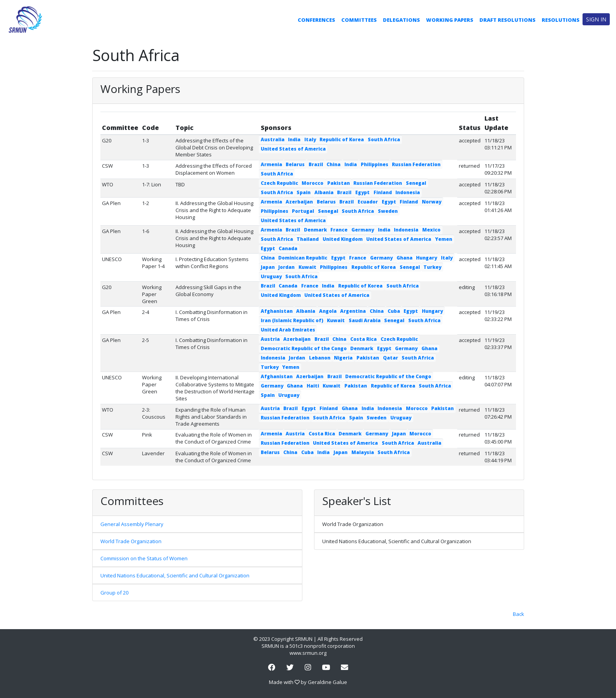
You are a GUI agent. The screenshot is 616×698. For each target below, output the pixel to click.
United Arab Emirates (288, 330)
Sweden (388, 211)
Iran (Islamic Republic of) (292, 320)
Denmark (315, 230)
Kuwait (307, 267)
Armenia (271, 164)
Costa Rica (363, 339)
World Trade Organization (131, 541)
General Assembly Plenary (132, 524)
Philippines (375, 164)
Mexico (431, 230)
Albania (324, 192)
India (294, 139)
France (339, 230)
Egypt (362, 192)
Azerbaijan (299, 202)
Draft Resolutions (507, 20)
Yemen (444, 239)
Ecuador (368, 202)
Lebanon (320, 358)
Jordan (286, 267)
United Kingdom (343, 239)
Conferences (316, 20)
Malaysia (363, 452)
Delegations (401, 20)
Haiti (313, 386)
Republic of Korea (342, 139)
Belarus (295, 164)
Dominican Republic (303, 258)
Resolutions (561, 20)
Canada (288, 248)
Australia (273, 139)
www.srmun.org (308, 653)
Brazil (316, 164)
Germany (363, 230)
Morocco (312, 183)
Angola (328, 311)
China (333, 164)
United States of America (293, 149)
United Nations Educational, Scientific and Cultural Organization (175, 575)
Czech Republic (279, 183)
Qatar (390, 358)
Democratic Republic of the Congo (304, 348)
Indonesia (408, 192)
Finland (383, 192)
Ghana (405, 258)
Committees (359, 20)
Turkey (432, 267)
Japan (268, 267)
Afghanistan (277, 311)
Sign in (596, 19)
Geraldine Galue (327, 682)
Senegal (416, 183)
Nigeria (343, 358)
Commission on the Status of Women (144, 558)
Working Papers (450, 20)
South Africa (384, 139)
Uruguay (271, 276)
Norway (432, 202)
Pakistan (339, 183)
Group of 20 (114, 593)
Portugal (303, 211)
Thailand (308, 239)
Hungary (426, 258)
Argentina (353, 311)
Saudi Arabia (365, 320)
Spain (304, 192)
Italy (310, 139)
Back (519, 614)
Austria (270, 339)
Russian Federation (416, 164)
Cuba (394, 311)
